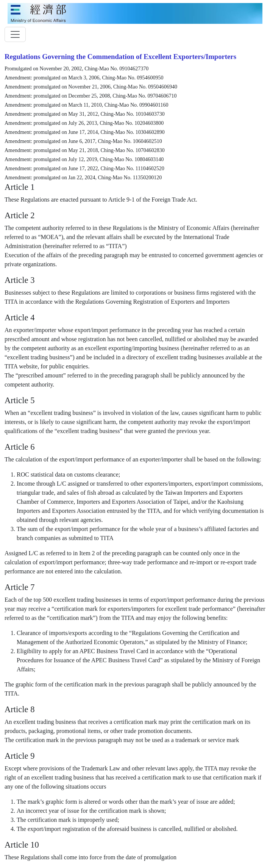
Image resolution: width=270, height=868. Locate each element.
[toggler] (15, 34)
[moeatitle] (135, 13)
